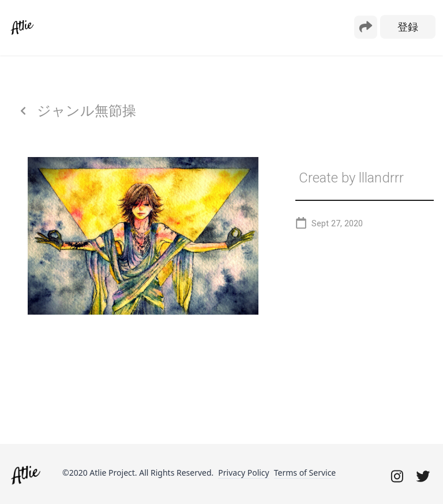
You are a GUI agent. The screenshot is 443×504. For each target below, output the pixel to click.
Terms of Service (305, 473)
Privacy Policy (243, 473)
